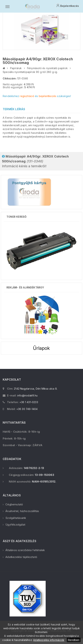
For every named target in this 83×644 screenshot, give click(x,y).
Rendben (74, 640)
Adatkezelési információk (49, 640)
